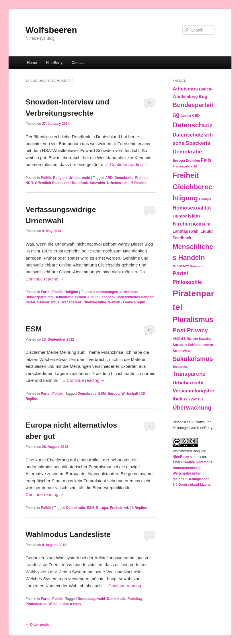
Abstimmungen (106, 292)
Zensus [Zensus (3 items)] (197, 399)
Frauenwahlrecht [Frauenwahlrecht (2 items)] (185, 166)
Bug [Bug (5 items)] (203, 96)
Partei (45, 292)
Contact (78, 63)
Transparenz (72, 302)
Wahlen (114, 302)
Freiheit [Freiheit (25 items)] (186, 175)
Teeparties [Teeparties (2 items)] (180, 367)
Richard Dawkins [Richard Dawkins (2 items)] (199, 339)
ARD (109, 178)
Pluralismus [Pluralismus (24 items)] (193, 319)
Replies (139, 183)
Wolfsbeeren (51, 30)
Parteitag (135, 599)
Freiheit (142, 178)
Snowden (97, 183)
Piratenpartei (36, 604)
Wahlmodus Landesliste (68, 534)
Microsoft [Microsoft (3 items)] (181, 266)
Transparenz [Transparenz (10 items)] (189, 374)
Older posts (37, 625)
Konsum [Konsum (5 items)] (201, 224)
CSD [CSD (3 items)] (196, 116)
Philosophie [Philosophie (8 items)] (187, 282)
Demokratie (124, 178)
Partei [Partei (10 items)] (180, 273)
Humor (81, 297)
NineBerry (54, 63)
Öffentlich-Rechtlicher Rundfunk (62, 183)
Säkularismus (48, 302)
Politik (46, 178)
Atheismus (129, 292)
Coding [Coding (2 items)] (186, 116)
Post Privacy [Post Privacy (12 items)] (190, 330)
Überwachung (95, 302)
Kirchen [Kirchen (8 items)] (182, 224)
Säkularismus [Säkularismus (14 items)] (193, 359)
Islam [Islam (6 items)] (194, 216)
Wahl (52, 604)
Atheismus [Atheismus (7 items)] (185, 89)
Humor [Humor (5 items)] (180, 216)
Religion (60, 178)
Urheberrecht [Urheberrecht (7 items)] (188, 383)
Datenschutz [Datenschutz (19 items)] (193, 125)
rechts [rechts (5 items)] (179, 338)
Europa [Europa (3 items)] (179, 161)
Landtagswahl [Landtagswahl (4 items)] (186, 231)
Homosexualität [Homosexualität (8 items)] (192, 208)
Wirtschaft (130, 394)
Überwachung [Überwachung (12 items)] (192, 407)
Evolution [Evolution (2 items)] (193, 161)
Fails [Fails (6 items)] (206, 160)
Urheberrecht (79, 178)
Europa (114, 394)
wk (127, 508)
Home (32, 63)
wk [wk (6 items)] (187, 399)
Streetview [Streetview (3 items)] (182, 351)
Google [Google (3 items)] (205, 199)
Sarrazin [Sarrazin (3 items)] (180, 345)
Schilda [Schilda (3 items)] (194, 345)
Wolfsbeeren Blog (186, 451)
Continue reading (129, 164)
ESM (34, 329)
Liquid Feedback (102, 297)
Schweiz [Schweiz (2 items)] (208, 345)
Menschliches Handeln (136, 297)
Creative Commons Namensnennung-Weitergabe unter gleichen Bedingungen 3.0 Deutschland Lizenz (193, 473)
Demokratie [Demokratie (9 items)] (187, 152)
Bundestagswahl (91, 599)
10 (149, 330)
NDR (29, 183)
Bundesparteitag (39, 297)
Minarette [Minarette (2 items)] (197, 266)
